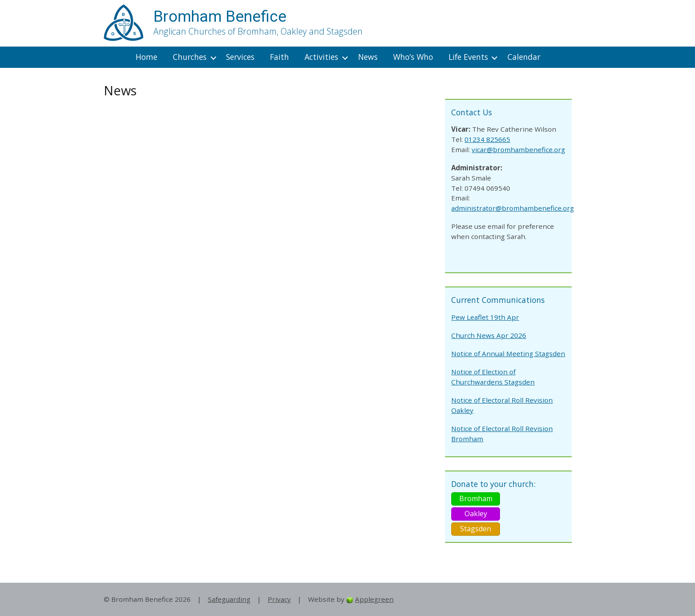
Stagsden (476, 529)
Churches (190, 57)
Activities (321, 57)
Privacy (279, 599)
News (368, 57)
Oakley (476, 514)
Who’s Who (413, 57)
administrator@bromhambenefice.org (513, 208)
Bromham (476, 498)
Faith (279, 57)
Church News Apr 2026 (489, 335)
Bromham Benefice (220, 16)
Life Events (468, 57)
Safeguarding (229, 599)
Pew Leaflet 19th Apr (485, 317)
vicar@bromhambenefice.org (518, 149)
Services (240, 57)
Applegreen (374, 599)
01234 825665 (487, 139)
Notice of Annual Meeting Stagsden (508, 353)
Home (146, 57)
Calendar (524, 57)
